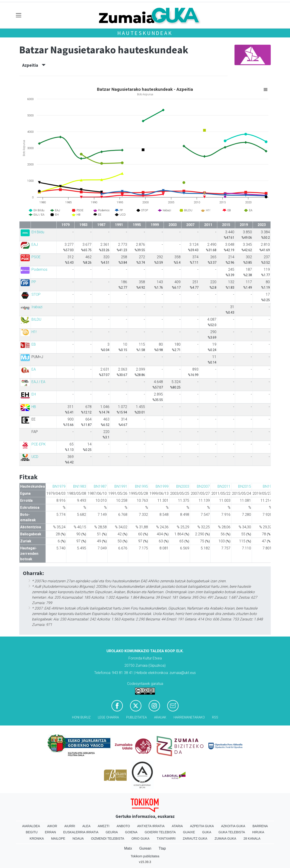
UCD (35, 457)
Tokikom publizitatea (145, 856)
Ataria (177, 826)
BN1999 (162, 486)
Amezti (103, 826)
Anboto (123, 826)
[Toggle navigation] (19, 15)
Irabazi (37, 307)
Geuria (112, 832)
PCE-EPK (39, 444)
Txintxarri (166, 838)
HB (34, 407)
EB (34, 344)
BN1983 (80, 486)
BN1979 (59, 486)
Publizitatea (137, 717)
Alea (86, 826)
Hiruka (258, 832)
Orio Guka (140, 838)
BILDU (36, 319)
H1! (34, 332)
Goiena (131, 832)
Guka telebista (232, 832)
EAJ (35, 245)
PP (34, 282)
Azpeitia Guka (202, 826)
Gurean (145, 848)
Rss (215, 717)
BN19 (267, 486)
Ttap (162, 848)
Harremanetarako (189, 717)
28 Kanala (252, 838)
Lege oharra (108, 717)
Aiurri (70, 826)
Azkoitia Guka (233, 826)
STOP (36, 294)
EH (34, 394)
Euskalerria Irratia (81, 832)
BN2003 (183, 486)
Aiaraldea (31, 826)
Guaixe (189, 832)
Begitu (32, 832)
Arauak (160, 717)
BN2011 (224, 486)
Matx (128, 848)
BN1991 (121, 486)
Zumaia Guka (225, 838)
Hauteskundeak (145, 33)
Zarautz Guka (195, 838)
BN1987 (100, 486)
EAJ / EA (38, 382)
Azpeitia (34, 65)
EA (34, 369)
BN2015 (245, 486)
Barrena (260, 826)
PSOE (36, 257)
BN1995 (141, 486)
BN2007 (203, 486)
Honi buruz (81, 717)
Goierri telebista (160, 832)
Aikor (52, 826)
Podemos (39, 269)
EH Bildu (38, 232)
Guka (207, 832)
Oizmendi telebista (108, 838)
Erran (50, 832)
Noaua (78, 838)
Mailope (58, 838)
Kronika (37, 838)
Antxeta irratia (151, 826)
